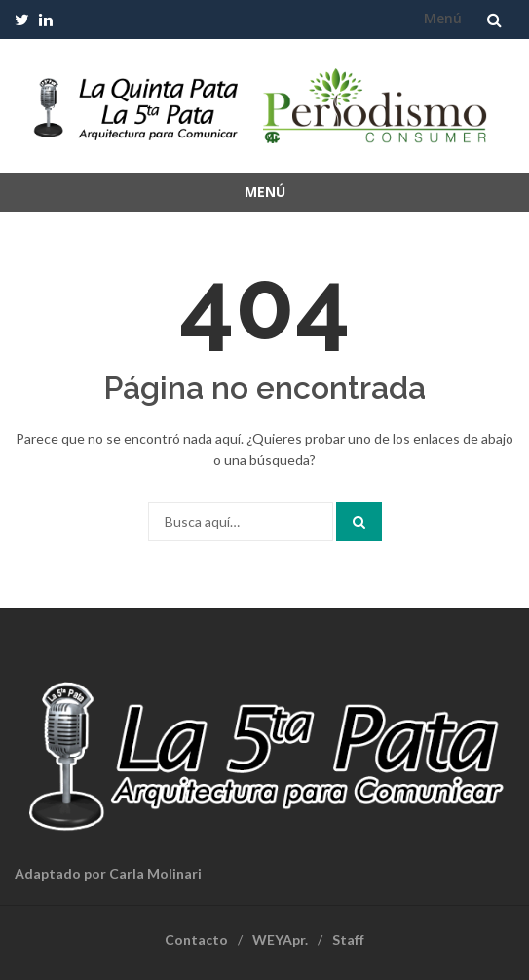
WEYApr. (280, 940)
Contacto (196, 940)
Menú (443, 18)
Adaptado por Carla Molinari (108, 873)
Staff (348, 940)
